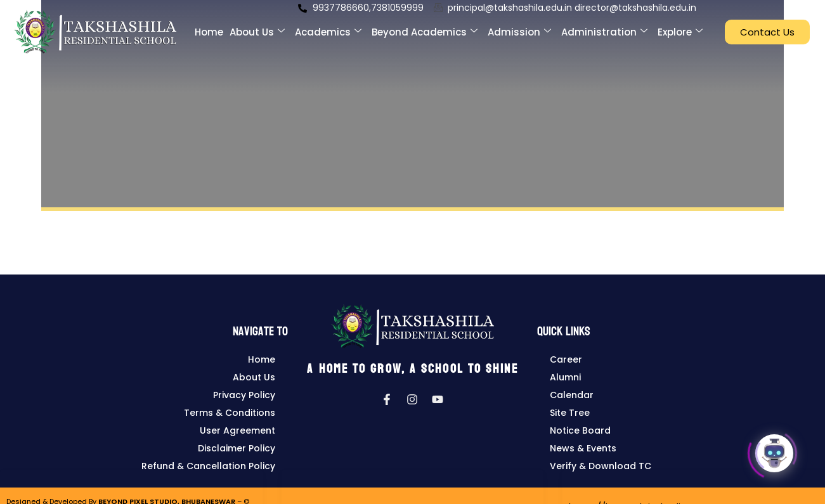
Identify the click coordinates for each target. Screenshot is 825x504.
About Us (257, 26)
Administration (604, 26)
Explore (680, 26)
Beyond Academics (425, 26)
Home (209, 26)
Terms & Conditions (230, 413)
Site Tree (570, 413)
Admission (519, 26)
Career (566, 359)
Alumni (565, 377)
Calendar (572, 395)
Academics (328, 26)
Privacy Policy (244, 395)
